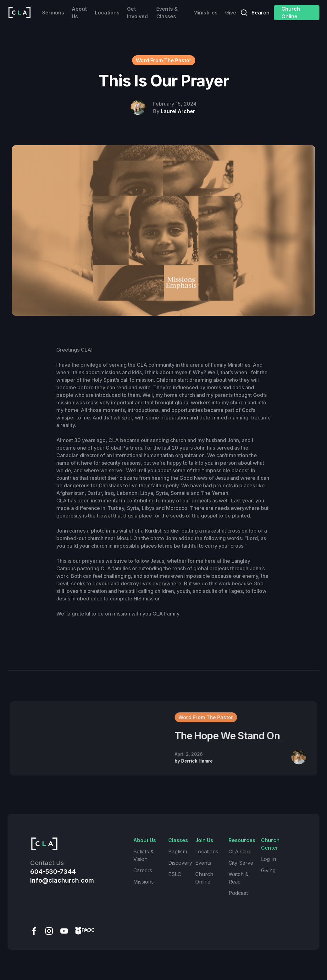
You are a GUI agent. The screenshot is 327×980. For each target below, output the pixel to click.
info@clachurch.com (62, 880)
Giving (268, 870)
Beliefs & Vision (144, 855)
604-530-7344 (53, 872)
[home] (19, 12)
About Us (79, 13)
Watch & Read (238, 878)
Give (231, 13)
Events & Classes (167, 13)
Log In (269, 859)
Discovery (180, 863)
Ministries (205, 13)
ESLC (175, 874)
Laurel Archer (178, 111)
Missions (144, 882)
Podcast (238, 893)
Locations (107, 13)
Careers (143, 870)
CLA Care (240, 851)
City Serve (241, 863)
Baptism (178, 851)
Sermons (53, 13)
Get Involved (137, 13)
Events (203, 863)
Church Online (291, 13)
